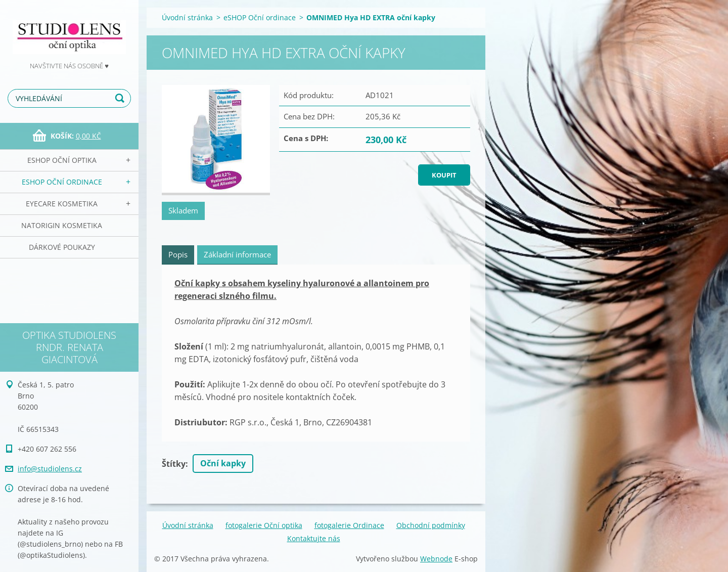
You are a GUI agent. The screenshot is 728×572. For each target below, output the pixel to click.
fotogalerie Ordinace (349, 525)
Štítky (174, 464)
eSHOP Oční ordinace (62, 182)
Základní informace (237, 254)
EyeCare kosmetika (62, 204)
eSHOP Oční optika (62, 160)
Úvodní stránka (187, 17)
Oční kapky (223, 463)
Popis (178, 254)
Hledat (121, 98)
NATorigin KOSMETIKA (62, 225)
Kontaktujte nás (314, 538)
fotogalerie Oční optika (264, 525)
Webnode (436, 559)
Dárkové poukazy (62, 247)
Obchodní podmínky (431, 525)
